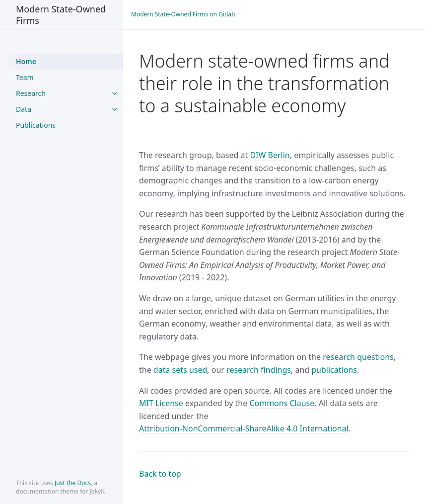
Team (25, 77)
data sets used (180, 370)
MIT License (161, 403)
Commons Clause (282, 403)
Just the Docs (73, 483)
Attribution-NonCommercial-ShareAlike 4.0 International (244, 428)
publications (334, 370)
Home (26, 61)
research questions (358, 357)
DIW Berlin (270, 155)
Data (24, 109)
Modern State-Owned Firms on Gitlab (183, 14)
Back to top (160, 474)
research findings (259, 370)
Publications (36, 125)
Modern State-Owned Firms (61, 15)
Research (31, 93)
